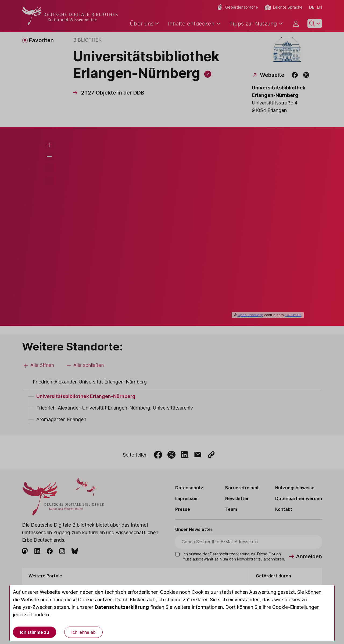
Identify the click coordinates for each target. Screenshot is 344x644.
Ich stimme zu (35, 632)
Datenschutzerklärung (122, 607)
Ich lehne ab (83, 632)
